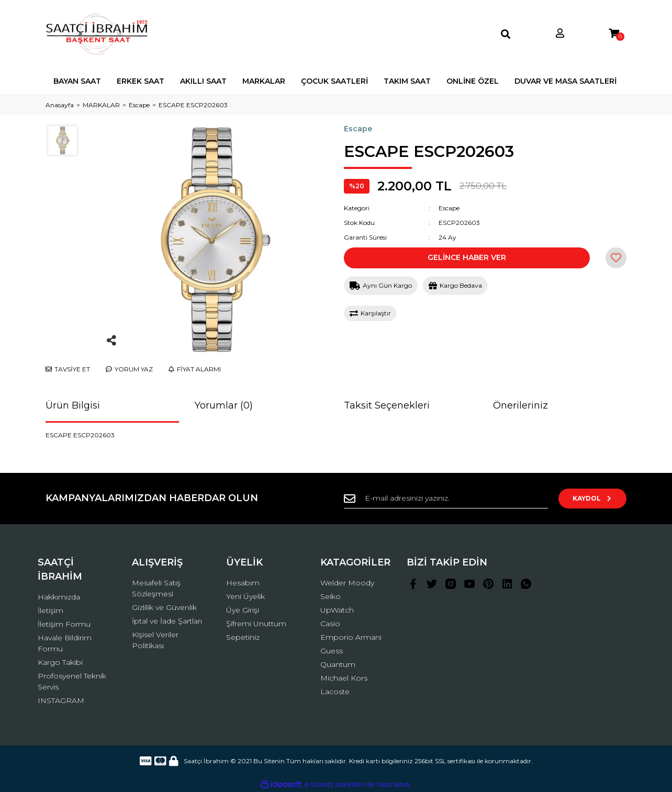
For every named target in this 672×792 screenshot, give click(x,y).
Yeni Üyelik (245, 596)
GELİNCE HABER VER (467, 257)
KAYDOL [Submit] (593, 498)
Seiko (331, 596)
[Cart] (614, 34)
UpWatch (337, 610)
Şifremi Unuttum (256, 624)
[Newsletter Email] (446, 499)
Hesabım (243, 583)
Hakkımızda (59, 597)
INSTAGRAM (61, 700)
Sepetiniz (243, 637)
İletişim (51, 610)
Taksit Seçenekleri (387, 405)
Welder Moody (347, 583)
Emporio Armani (351, 637)
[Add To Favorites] (616, 258)
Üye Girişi (243, 610)
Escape (358, 129)
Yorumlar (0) (224, 405)
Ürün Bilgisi (73, 405)
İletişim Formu (64, 624)
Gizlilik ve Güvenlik (164, 607)
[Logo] (97, 34)
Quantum (338, 664)
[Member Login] (560, 34)
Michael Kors (344, 678)
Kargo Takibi (60, 662)
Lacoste (335, 692)
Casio (330, 624)
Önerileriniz (520, 405)
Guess (332, 651)
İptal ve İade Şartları (167, 621)
